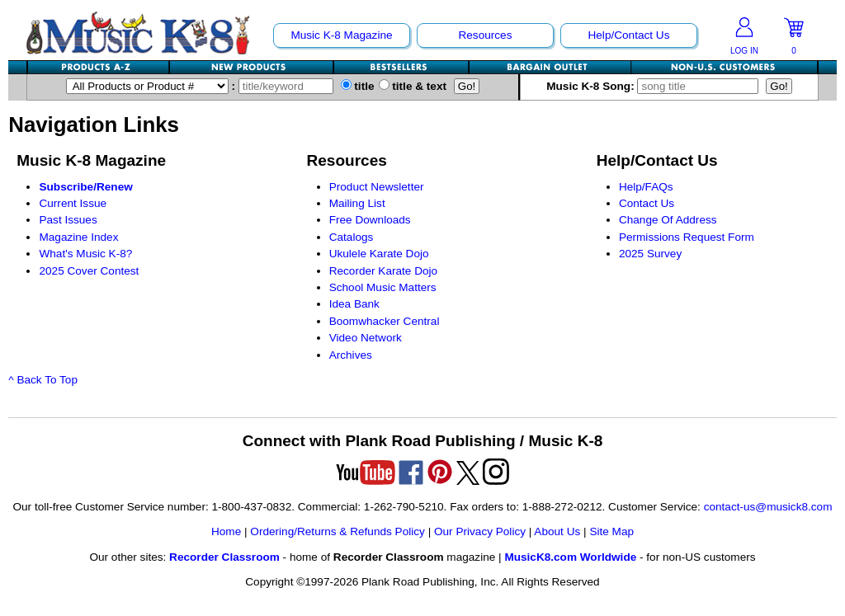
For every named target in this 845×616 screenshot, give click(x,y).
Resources (485, 35)
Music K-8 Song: (656, 86)
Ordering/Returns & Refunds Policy (338, 531)
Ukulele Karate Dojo (379, 254)
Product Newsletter (377, 187)
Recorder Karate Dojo (383, 271)
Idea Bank (354, 304)
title (358, 86)
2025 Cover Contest (89, 271)
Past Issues (68, 220)
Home (226, 531)
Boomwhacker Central (385, 321)
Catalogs (352, 237)
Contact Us (647, 203)
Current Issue (73, 203)
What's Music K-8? (85, 254)
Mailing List (357, 203)
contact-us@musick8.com (768, 507)
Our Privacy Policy (480, 531)
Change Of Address (668, 220)
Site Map (611, 531)
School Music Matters (383, 287)
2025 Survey (650, 254)
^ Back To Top (43, 380)
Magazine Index (78, 237)
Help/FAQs (646, 187)
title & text (413, 86)
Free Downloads (370, 220)
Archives (351, 355)
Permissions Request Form (687, 237)
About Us (557, 531)
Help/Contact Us (628, 35)
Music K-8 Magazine (341, 35)
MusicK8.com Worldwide (570, 557)
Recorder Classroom (224, 557)
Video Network (366, 338)
